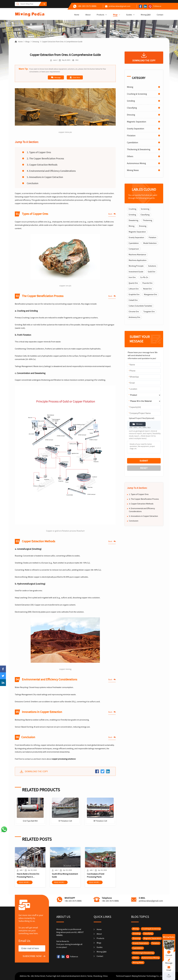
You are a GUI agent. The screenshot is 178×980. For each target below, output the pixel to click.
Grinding (131, 101)
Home (77, 15)
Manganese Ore (150, 294)
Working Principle (136, 266)
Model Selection (150, 243)
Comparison (134, 249)
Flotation (131, 136)
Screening (145, 209)
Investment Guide (136, 272)
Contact (160, 15)
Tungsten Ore (149, 312)
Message (56, 77)
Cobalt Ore (133, 300)
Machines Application (138, 260)
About (88, 15)
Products (100, 15)
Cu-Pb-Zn (144, 277)
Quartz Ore (133, 283)
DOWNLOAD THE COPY (36, 771)
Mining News (133, 170)
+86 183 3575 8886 (85, 6)
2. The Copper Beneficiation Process (45, 159)
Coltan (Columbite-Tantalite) (140, 306)
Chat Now (75, 77)
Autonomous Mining (136, 163)
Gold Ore (152, 272)
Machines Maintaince (137, 255)
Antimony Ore (134, 317)
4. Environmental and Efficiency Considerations (51, 171)
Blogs (115, 15)
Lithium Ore (134, 289)
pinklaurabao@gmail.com (118, 6)
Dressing (36, 42)
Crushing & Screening (137, 94)
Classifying (132, 108)
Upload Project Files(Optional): (142, 418)
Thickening (147, 220)
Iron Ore (132, 277)
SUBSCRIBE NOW (32, 956)
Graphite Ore (134, 294)
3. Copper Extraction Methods (42, 165)
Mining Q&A (146, 15)
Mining (130, 87)
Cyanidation (133, 143)
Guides (129, 15)
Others (130, 156)
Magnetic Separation (137, 122)
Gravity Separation (136, 129)
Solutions (152, 266)
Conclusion (33, 183)
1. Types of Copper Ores (39, 152)
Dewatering (133, 220)
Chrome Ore (134, 312)
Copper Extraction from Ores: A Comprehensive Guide (62, 42)
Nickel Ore (147, 289)
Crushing (132, 209)
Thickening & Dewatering (139, 149)
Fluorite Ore (147, 283)
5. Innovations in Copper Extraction (45, 177)
